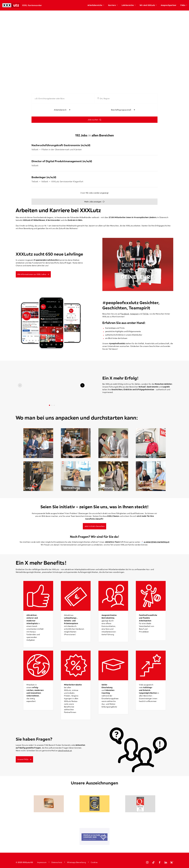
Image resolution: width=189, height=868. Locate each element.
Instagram (134, 314)
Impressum (42, 862)
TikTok (146, 314)
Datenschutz (57, 862)
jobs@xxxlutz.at (65, 751)
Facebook (125, 314)
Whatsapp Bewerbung (76, 862)
